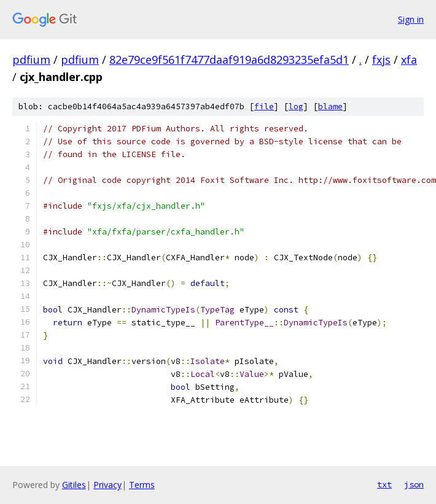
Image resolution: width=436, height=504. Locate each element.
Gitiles (74, 485)
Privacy (107, 485)
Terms (142, 485)
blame (330, 107)
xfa (409, 60)
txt (384, 484)
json (414, 484)
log (296, 107)
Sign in (411, 19)
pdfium (31, 60)
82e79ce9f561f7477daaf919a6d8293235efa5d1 (229, 60)
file (264, 107)
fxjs (381, 60)
